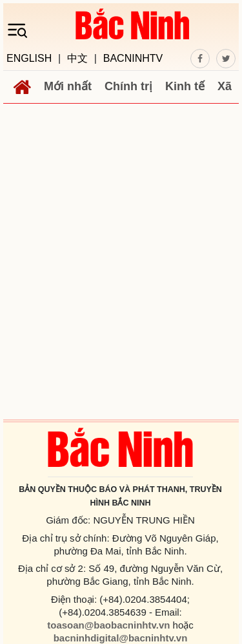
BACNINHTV (133, 59)
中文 (77, 59)
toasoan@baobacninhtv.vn (108, 625)
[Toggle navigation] (21, 30)
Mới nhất (68, 86)
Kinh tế (185, 86)
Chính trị (128, 86)
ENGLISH (29, 59)
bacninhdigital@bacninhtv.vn (121, 638)
